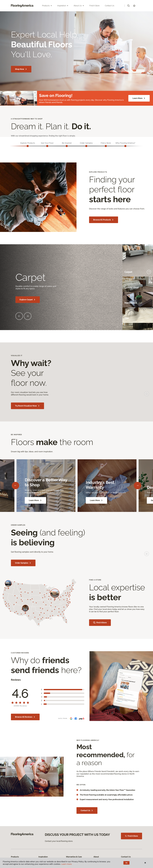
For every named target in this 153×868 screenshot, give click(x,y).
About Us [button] (79, 6)
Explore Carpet (28, 300)
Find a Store (94, 6)
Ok (126, 863)
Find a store (100, 623)
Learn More (139, 98)
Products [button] (47, 6)
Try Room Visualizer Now (27, 406)
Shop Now (21, 69)
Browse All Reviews (25, 717)
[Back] (15, 486)
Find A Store (132, 836)
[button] (128, 6)
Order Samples (23, 563)
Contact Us (110, 6)
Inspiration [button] (63, 6)
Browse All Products (104, 220)
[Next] (138, 486)
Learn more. (67, 864)
